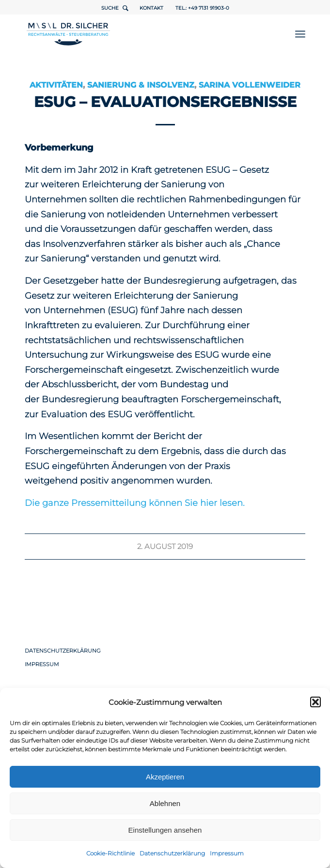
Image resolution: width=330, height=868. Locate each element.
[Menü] (300, 34)
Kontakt (151, 8)
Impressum (227, 853)
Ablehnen (165, 803)
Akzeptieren (165, 777)
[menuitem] (300, 34)
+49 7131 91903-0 (209, 8)
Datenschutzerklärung (172, 853)
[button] (315, 702)
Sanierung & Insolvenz (141, 85)
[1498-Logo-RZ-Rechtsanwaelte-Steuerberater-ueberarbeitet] (137, 34)
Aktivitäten (56, 85)
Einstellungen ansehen (165, 830)
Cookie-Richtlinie (110, 853)
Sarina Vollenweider (250, 85)
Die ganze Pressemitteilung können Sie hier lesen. (135, 503)
